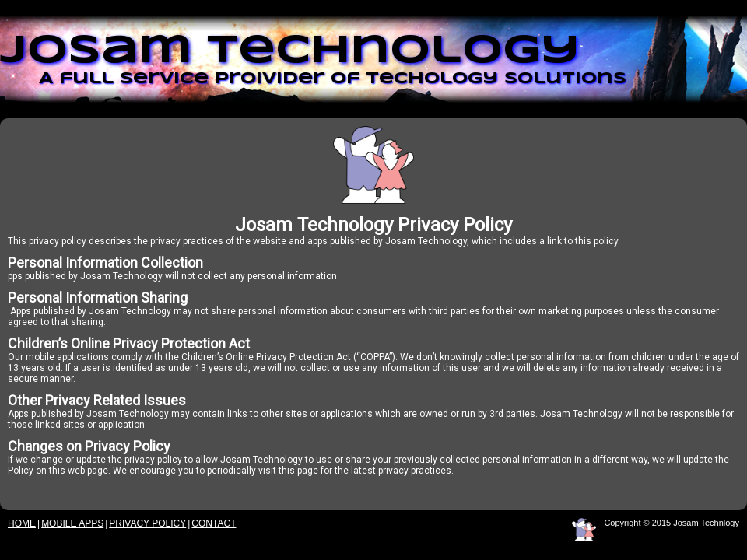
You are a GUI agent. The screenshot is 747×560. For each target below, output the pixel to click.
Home (22, 523)
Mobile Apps (72, 523)
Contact (214, 523)
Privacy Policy (147, 523)
